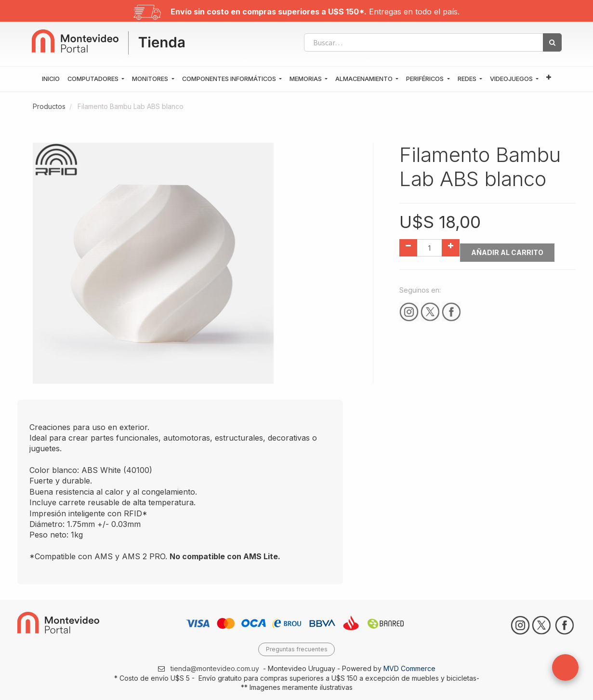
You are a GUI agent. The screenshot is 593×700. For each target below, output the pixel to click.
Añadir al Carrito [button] (512, 248)
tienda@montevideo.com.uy (215, 668)
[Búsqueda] (552, 42)
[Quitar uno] (408, 248)
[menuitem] (51, 79)
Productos (49, 106)
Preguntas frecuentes (297, 649)
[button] (549, 78)
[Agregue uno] (451, 248)
